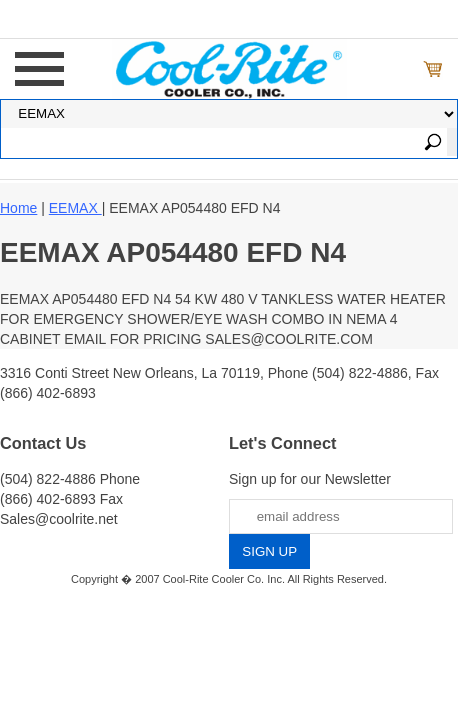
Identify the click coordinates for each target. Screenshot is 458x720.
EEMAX (75, 208)
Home (18, 208)
